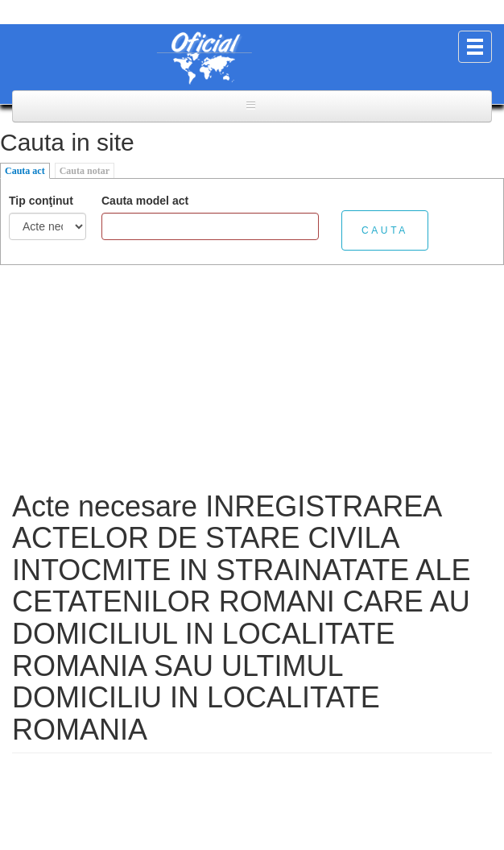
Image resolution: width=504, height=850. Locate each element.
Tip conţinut (41, 201)
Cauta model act (145, 201)
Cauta (385, 230)
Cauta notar (85, 171)
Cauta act (25, 171)
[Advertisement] (252, 378)
